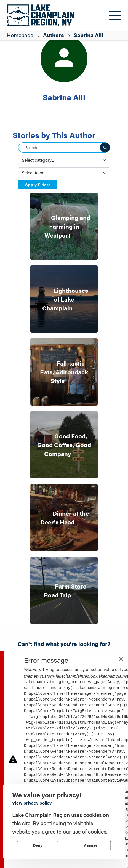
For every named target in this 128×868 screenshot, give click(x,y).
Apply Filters (38, 184)
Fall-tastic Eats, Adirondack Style (64, 372)
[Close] (121, 659)
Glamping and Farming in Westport (67, 226)
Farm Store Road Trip (65, 590)
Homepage (20, 35)
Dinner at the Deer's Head (65, 517)
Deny (38, 845)
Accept (90, 845)
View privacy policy (32, 803)
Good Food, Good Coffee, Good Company (64, 445)
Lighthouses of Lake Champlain (65, 299)
